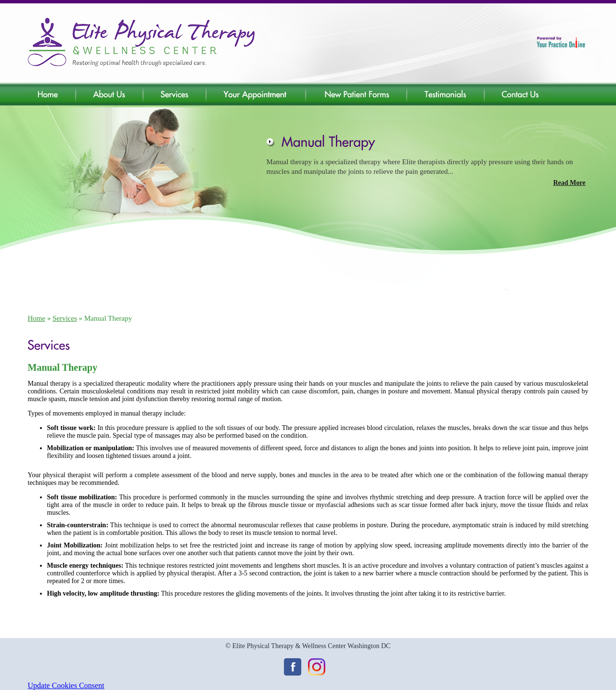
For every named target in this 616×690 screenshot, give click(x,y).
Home (37, 318)
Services (65, 318)
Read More (570, 183)
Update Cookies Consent (66, 685)
